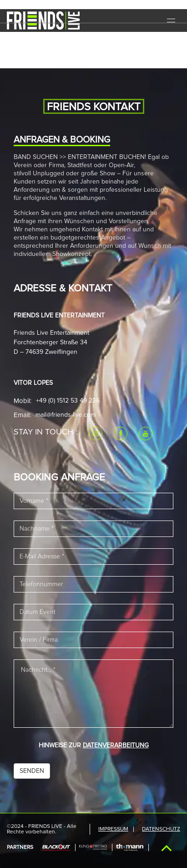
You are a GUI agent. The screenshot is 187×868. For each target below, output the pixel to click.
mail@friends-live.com (66, 415)
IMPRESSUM (113, 829)
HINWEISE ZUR (94, 745)
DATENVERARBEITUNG (116, 745)
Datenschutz (161, 829)
